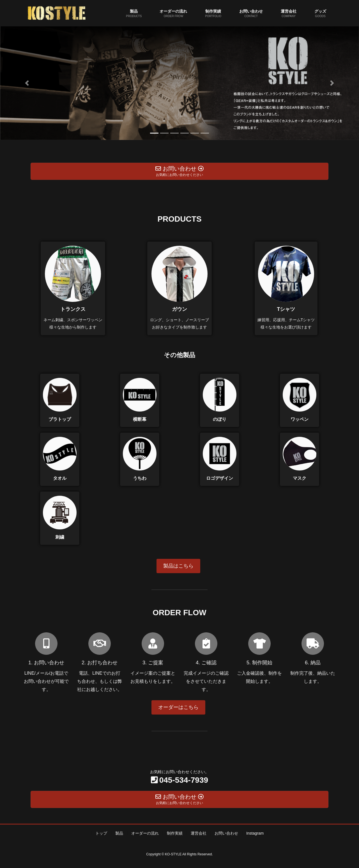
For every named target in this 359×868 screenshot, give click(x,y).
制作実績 (175, 833)
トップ (101, 833)
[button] (27, 83)
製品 (119, 833)
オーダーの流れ (145, 833)
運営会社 (199, 833)
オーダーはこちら (178, 707)
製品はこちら (178, 566)
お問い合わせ (226, 833)
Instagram (255, 833)
